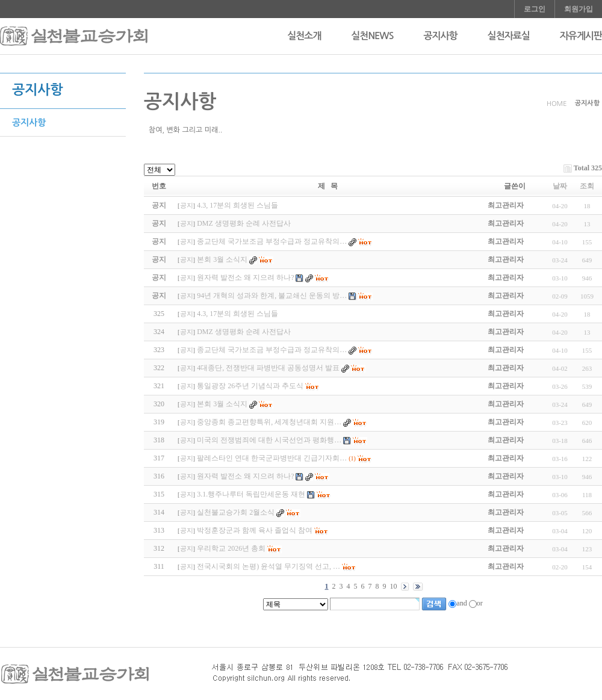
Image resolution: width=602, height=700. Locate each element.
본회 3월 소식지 (222, 404)
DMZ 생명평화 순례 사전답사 (244, 332)
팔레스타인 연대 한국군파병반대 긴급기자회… (272, 458)
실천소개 (304, 36)
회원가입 (579, 9)
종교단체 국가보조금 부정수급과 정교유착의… (272, 350)
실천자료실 (509, 36)
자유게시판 (581, 36)
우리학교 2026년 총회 (231, 548)
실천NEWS (372, 36)
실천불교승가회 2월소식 (236, 512)
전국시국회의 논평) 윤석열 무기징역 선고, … (268, 566)
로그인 (535, 9)
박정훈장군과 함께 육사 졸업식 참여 (255, 530)
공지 (187, 206)
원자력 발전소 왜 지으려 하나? (245, 476)
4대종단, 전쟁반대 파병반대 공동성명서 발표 (268, 368)
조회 (587, 186)
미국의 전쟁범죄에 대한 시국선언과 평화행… (269, 440)
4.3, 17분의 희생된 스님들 (237, 314)
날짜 (560, 186)
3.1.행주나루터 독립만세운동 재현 (251, 494)
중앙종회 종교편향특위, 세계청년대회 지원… (269, 422)
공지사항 (440, 36)
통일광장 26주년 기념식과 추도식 (250, 386)
